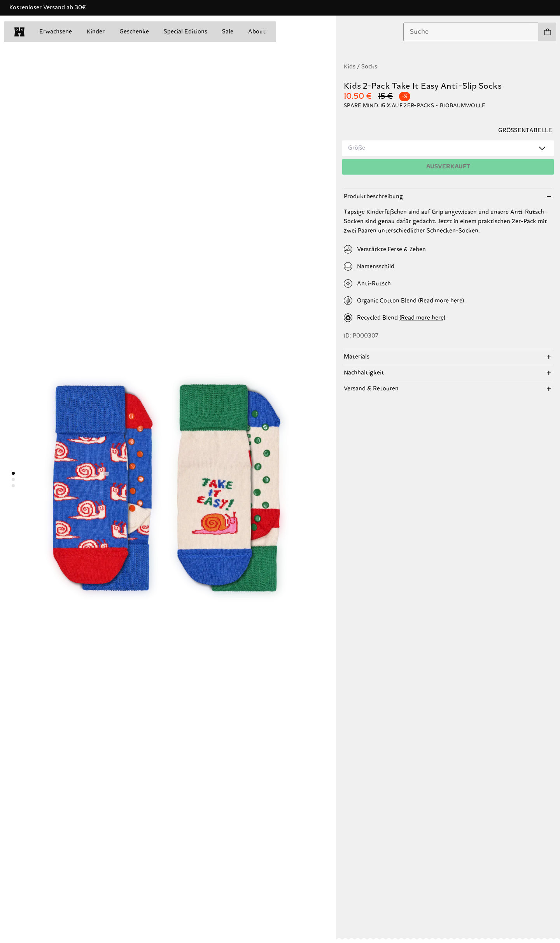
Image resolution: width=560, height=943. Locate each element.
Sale (228, 32)
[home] (19, 32)
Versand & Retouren (371, 389)
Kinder (96, 32)
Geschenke (134, 32)
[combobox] (471, 32)
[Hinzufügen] (448, 167)
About (257, 32)
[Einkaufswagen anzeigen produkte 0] (547, 32)
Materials (357, 357)
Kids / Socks (360, 67)
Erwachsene (56, 32)
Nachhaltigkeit (364, 373)
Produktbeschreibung (373, 197)
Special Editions (185, 32)
